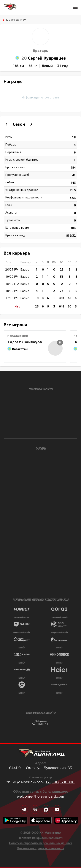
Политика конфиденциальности (40, 838)
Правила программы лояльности (41, 848)
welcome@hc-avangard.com (40, 796)
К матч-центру (16, 20)
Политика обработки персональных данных (40, 843)
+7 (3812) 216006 (60, 782)
